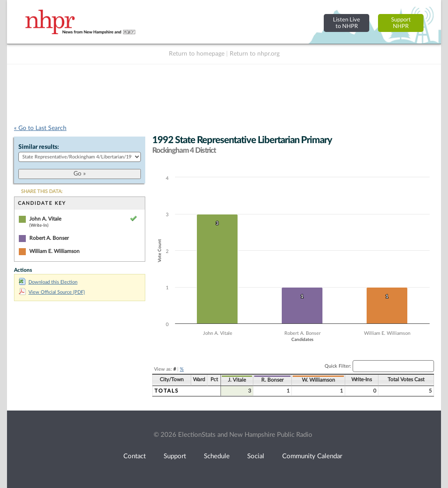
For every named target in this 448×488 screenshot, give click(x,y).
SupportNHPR (401, 23)
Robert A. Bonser (49, 238)
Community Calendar (312, 456)
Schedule (217, 456)
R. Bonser (272, 380)
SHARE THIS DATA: (42, 191)
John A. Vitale (45, 219)
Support (175, 456)
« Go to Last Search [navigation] (40, 128)
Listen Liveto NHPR (346, 23)
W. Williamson (318, 380)
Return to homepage (197, 54)
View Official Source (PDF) (52, 292)
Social (256, 456)
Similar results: (39, 147)
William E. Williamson (54, 251)
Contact (135, 456)
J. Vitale (237, 380)
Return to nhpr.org (255, 54)
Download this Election (48, 282)
